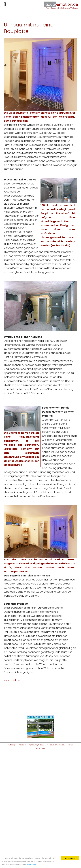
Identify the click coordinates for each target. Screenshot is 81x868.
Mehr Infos (32, 865)
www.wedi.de (12, 680)
